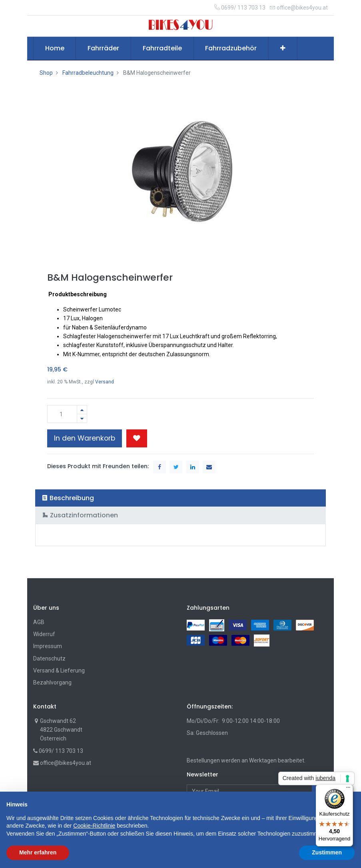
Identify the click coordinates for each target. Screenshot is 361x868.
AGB (39, 622)
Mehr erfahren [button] (38, 852)
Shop (46, 73)
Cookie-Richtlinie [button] (94, 826)
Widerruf (44, 634)
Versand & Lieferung (59, 670)
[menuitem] (55, 48)
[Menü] (348, 789)
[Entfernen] (82, 418)
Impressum (48, 646)
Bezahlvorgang (52, 682)
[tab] (181, 498)
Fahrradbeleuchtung (88, 73)
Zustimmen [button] (327, 852)
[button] (283, 48)
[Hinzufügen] (82, 410)
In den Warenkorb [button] (85, 438)
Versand (105, 382)
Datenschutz (49, 658)
